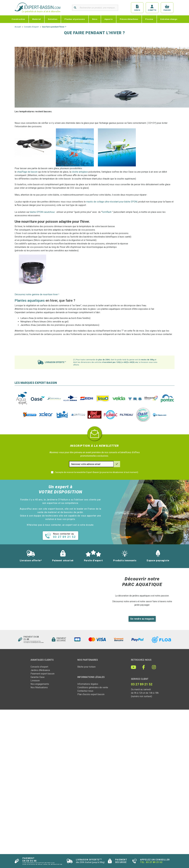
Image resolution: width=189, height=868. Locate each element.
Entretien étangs (169, 19)
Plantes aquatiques (30, 301)
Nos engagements (40, 684)
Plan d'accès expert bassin (91, 694)
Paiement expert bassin (42, 674)
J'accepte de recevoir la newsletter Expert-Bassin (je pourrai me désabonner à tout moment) (96, 472)
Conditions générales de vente (93, 687)
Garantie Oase (38, 677)
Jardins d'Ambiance (40, 670)
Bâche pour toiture (86, 667)
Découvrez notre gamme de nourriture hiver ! (37, 294)
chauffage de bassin (27, 172)
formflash (107, 212)
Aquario (109, 19)
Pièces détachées (129, 19)
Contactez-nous (85, 691)
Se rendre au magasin (142, 619)
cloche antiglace (80, 172)
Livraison (35, 681)
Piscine (149, 19)
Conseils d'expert (39, 667)
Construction (18, 19)
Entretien (53, 19)
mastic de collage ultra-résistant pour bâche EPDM (112, 202)
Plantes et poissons (75, 19)
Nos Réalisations (39, 687)
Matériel (37, 19)
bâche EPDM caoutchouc (42, 212)
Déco (95, 19)
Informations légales (88, 684)
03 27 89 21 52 (154, 862)
